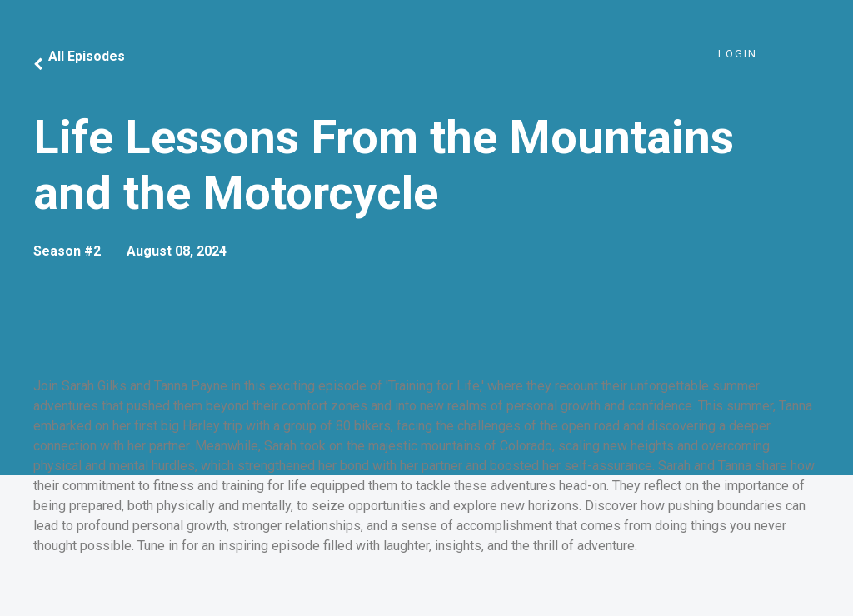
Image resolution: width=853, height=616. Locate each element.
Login (738, 54)
